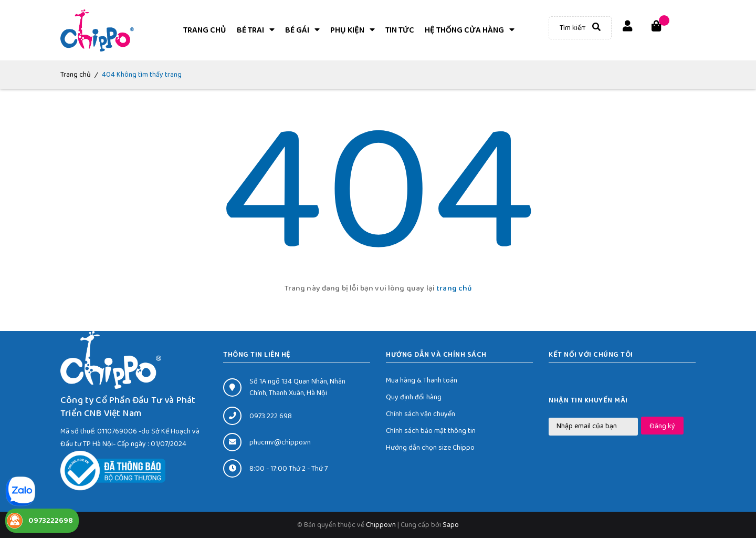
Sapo (451, 525)
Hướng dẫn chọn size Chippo (430, 448)
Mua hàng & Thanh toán (422, 380)
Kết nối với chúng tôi (591, 355)
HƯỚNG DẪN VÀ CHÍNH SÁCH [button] (436, 355)
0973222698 (51, 521)
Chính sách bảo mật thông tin (431, 431)
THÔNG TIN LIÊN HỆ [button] (257, 355)
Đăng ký (662, 426)
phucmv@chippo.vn (280, 442)
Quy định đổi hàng (414, 397)
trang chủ (454, 288)
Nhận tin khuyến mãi (588, 400)
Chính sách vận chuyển (421, 414)
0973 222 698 (271, 416)
